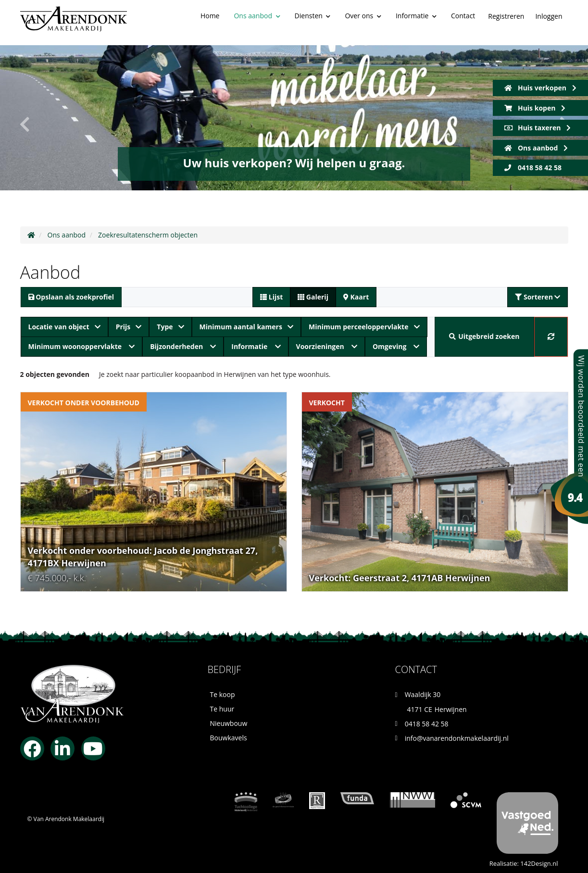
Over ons (363, 16)
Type (170, 327)
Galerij (313, 297)
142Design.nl (539, 863)
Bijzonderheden (183, 346)
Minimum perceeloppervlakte (364, 327)
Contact (463, 16)
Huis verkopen (540, 88)
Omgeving (396, 346)
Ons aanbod (257, 16)
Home (210, 16)
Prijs (129, 327)
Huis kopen (535, 108)
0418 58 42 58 (533, 168)
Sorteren (538, 297)
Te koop (223, 694)
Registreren (506, 16)
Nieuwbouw (229, 723)
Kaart (356, 297)
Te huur (222, 709)
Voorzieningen (327, 346)
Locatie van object (64, 327)
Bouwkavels (229, 738)
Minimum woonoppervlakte (82, 346)
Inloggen (549, 16)
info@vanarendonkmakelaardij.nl (457, 738)
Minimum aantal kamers (246, 327)
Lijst (271, 297)
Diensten (313, 16)
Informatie (416, 16)
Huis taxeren (538, 128)
